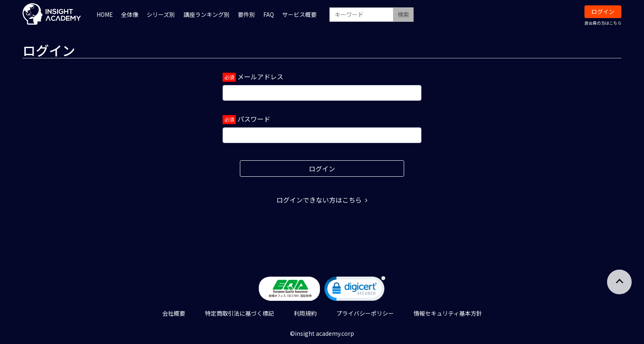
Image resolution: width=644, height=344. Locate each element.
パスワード (254, 119)
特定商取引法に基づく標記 (239, 313)
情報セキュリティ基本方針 (448, 313)
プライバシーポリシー (365, 313)
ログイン (603, 12)
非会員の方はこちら (603, 23)
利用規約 (305, 313)
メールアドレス (260, 76)
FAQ (269, 14)
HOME (105, 14)
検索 (403, 14)
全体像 (130, 14)
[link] (355, 290)
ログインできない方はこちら (322, 200)
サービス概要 (299, 14)
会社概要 (174, 313)
